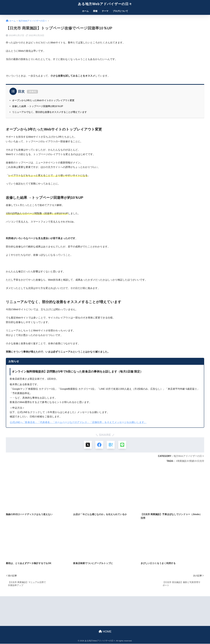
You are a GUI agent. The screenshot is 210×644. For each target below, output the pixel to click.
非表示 (33, 92)
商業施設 (182, 461)
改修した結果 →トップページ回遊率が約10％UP (38, 106)
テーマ (105, 11)
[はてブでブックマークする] (111, 445)
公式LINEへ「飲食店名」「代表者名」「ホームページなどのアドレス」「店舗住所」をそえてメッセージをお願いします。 (78, 422)
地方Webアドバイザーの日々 (189, 456)
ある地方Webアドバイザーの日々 (105, 4)
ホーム (85, 11)
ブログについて (120, 11)
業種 (95, 11)
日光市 (201, 461)
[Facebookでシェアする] (99, 445)
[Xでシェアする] (88, 445)
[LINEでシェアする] (122, 445)
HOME (105, 632)
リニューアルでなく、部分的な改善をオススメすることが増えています (49, 112)
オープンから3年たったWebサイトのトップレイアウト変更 (43, 100)
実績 (192, 461)
